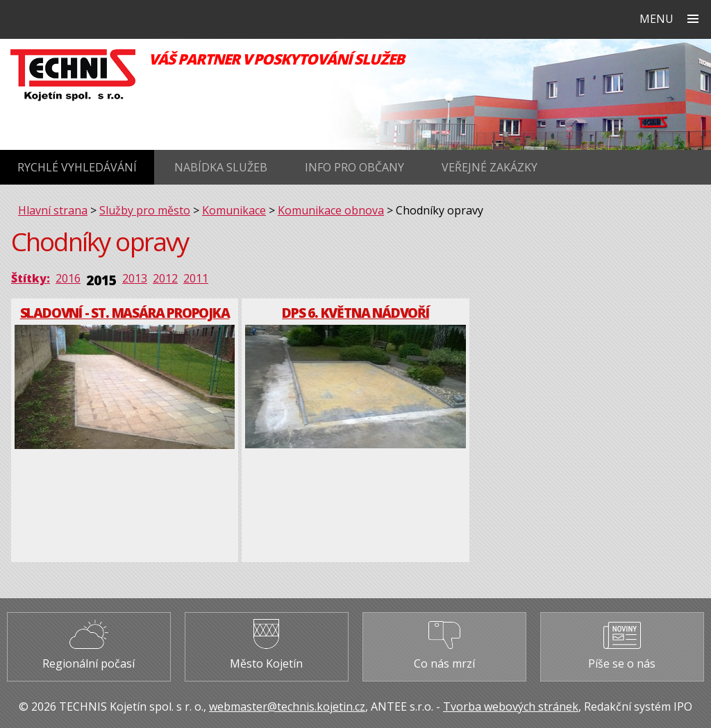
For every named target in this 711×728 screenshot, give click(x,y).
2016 (68, 278)
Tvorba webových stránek (511, 706)
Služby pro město (145, 210)
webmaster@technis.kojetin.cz (287, 706)
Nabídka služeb (221, 167)
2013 (135, 278)
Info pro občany (354, 167)
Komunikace (234, 210)
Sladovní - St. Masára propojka (125, 313)
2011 (196, 278)
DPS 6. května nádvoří (355, 313)
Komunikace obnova (331, 210)
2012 (165, 278)
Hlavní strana (53, 210)
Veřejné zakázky (490, 167)
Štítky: (31, 278)
